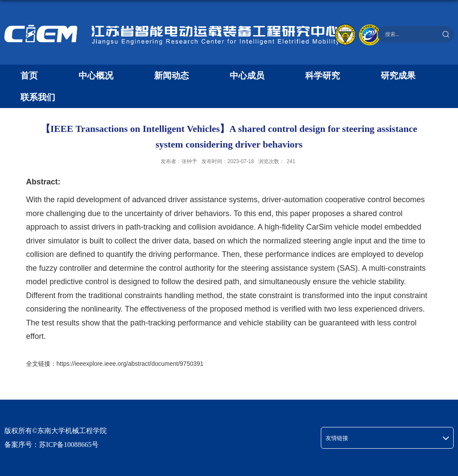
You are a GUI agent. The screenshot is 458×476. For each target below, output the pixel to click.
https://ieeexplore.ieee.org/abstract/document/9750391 (130, 364)
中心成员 (247, 76)
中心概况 (96, 76)
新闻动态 (171, 76)
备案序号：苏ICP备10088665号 (51, 445)
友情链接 (337, 438)
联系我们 (38, 97)
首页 (29, 76)
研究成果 (398, 76)
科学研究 (323, 76)
